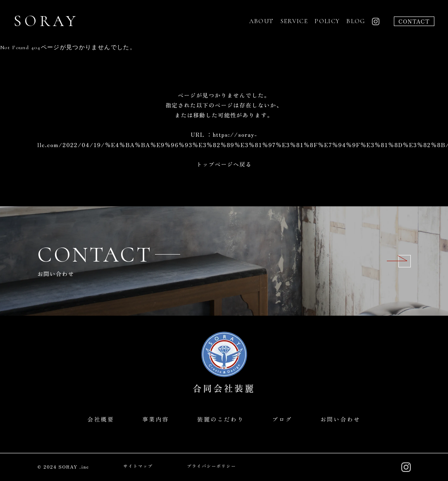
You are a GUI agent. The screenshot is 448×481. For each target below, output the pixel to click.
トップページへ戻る (224, 164)
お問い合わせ (341, 419)
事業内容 (156, 419)
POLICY (327, 21)
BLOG (356, 21)
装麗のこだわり (221, 419)
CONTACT (414, 21)
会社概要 (101, 419)
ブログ (282, 419)
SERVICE (294, 21)
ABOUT (262, 21)
